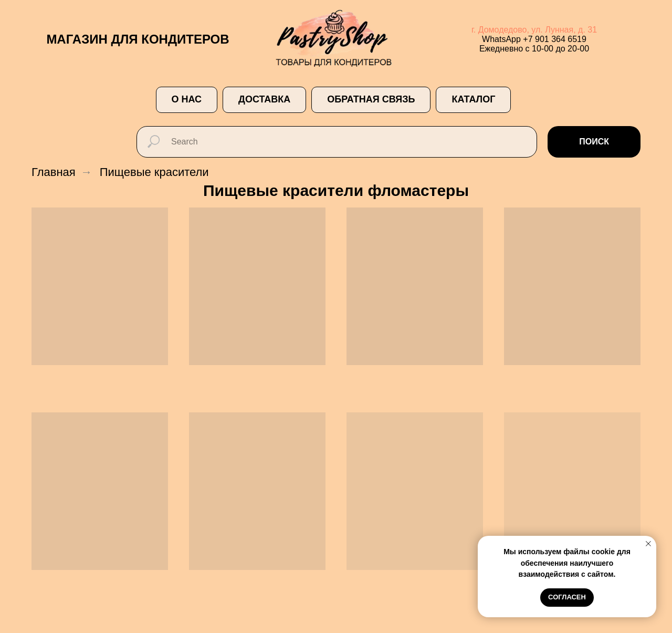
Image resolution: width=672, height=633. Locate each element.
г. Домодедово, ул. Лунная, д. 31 (534, 30)
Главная (54, 172)
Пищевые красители (154, 172)
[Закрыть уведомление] (648, 544)
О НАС (187, 99)
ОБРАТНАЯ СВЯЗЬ (371, 99)
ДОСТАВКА (264, 99)
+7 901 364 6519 (555, 39)
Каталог (473, 99)
